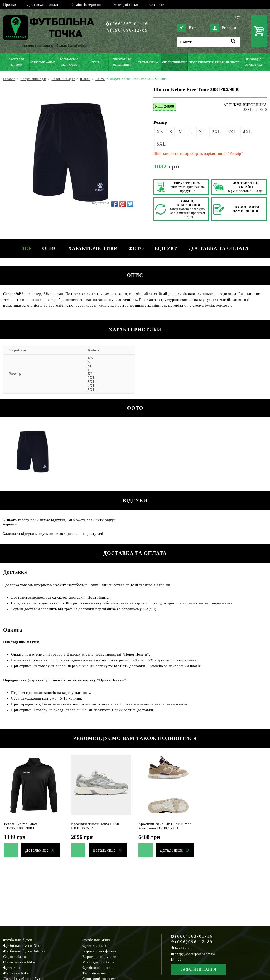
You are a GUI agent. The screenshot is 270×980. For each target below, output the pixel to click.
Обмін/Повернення (87, 5)
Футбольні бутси (18, 940)
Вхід (187, 28)
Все (26, 248)
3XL (232, 132)
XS (160, 132)
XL (202, 132)
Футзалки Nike (16, 973)
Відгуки (166, 248)
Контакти (156, 5)
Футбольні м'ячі (96, 940)
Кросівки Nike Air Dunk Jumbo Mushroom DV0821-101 (165, 826)
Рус (238, 17)
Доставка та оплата (44, 5)
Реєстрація (225, 28)
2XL (216, 132)
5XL (161, 144)
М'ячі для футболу (98, 962)
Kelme (93, 350)
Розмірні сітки (126, 5)
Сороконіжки (15, 957)
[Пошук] (209, 42)
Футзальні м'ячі (96, 946)
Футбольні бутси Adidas (24, 951)
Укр (230, 17)
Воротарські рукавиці (101, 957)
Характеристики (93, 248)
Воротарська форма (99, 951)
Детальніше (37, 850)
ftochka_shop (185, 948)
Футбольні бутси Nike (22, 946)
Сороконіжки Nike (19, 962)
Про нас (10, 5)
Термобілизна (94, 973)
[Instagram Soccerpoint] (179, 959)
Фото (136, 248)
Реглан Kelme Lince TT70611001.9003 (21, 826)
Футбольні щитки (98, 968)
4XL (247, 132)
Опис (50, 248)
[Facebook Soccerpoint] (172, 959)
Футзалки (11, 968)
